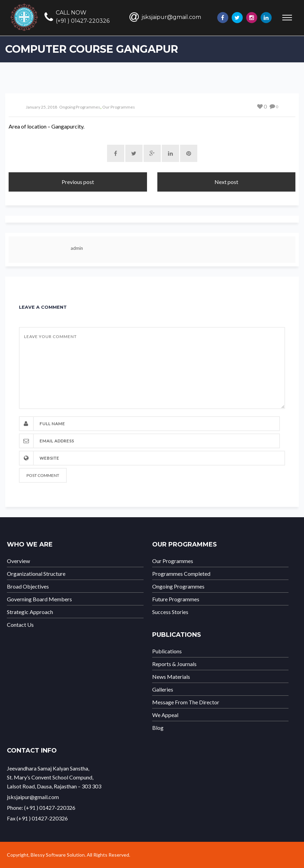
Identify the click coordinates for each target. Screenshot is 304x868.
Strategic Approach (30, 612)
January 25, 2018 (41, 107)
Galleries (163, 690)
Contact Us (20, 625)
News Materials (171, 677)
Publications (167, 651)
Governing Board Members (39, 599)
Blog (158, 728)
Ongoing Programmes (80, 107)
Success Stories (170, 612)
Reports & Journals (174, 664)
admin (77, 248)
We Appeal (165, 715)
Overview (18, 561)
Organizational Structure (36, 574)
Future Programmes (176, 599)
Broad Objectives (28, 586)
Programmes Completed (181, 574)
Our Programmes (119, 107)
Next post (226, 182)
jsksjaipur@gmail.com (171, 17)
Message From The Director (186, 702)
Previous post (78, 182)
